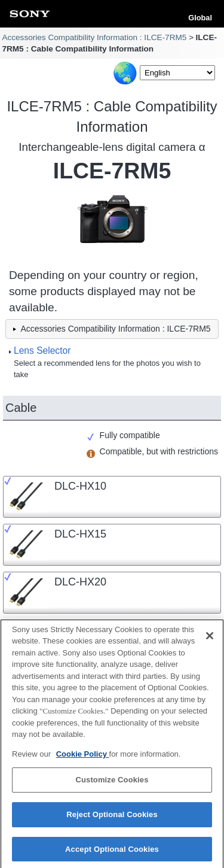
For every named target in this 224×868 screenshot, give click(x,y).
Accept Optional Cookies (112, 853)
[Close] (210, 639)
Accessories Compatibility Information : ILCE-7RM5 (94, 37)
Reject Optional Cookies (112, 818)
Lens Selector (42, 350)
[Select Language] (177, 73)
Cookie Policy (83, 758)
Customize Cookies (112, 784)
